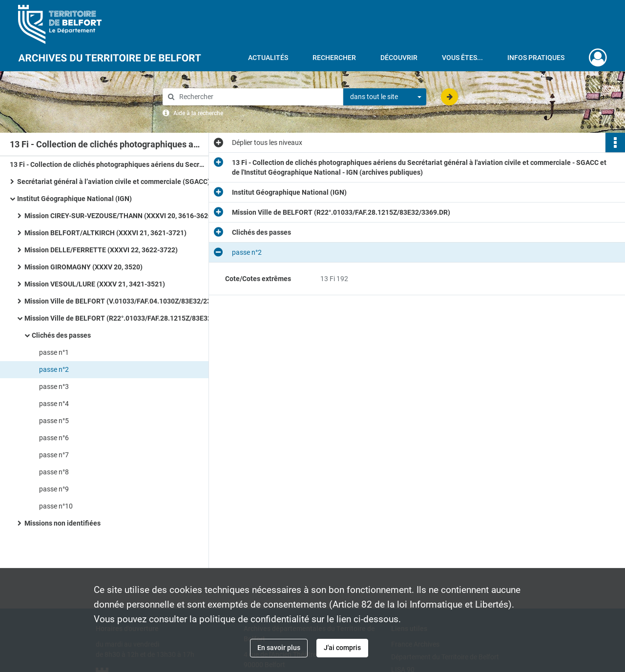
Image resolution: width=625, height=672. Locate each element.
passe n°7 (54, 455)
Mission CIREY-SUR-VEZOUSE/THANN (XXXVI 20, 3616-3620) (119, 216)
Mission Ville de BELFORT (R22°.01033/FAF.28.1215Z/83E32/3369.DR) (122, 318)
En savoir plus (279, 648)
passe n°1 (54, 352)
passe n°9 (54, 489)
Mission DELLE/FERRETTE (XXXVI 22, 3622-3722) (101, 250)
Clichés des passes (61, 335)
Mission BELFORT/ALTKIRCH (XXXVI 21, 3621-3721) (105, 233)
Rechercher (334, 58)
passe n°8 (54, 472)
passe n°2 (54, 369)
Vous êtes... (462, 58)
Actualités (268, 58)
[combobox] (385, 97)
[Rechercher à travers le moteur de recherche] (258, 97)
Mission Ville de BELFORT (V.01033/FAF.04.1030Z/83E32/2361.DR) (122, 301)
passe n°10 (56, 506)
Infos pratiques (536, 58)
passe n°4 (54, 404)
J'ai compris (342, 648)
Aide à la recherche (198, 113)
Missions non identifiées (62, 523)
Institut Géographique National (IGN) (74, 199)
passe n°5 (54, 421)
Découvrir (399, 58)
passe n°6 (54, 438)
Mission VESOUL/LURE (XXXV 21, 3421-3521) (95, 284)
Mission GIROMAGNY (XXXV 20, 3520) (83, 267)
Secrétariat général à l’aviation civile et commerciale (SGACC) (114, 182)
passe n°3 (54, 387)
